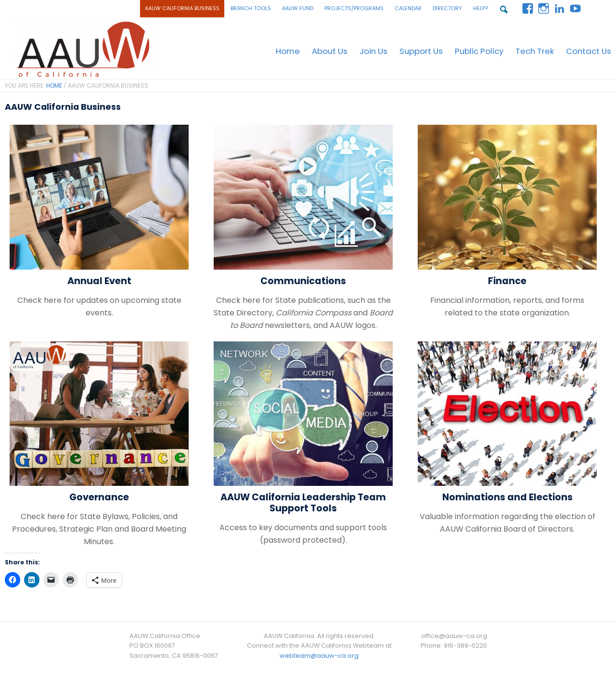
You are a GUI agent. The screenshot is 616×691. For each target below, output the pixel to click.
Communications (303, 280)
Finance (507, 280)
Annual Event (99, 280)
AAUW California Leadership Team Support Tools (303, 502)
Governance (99, 496)
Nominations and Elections (507, 496)
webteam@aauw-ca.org (319, 655)
